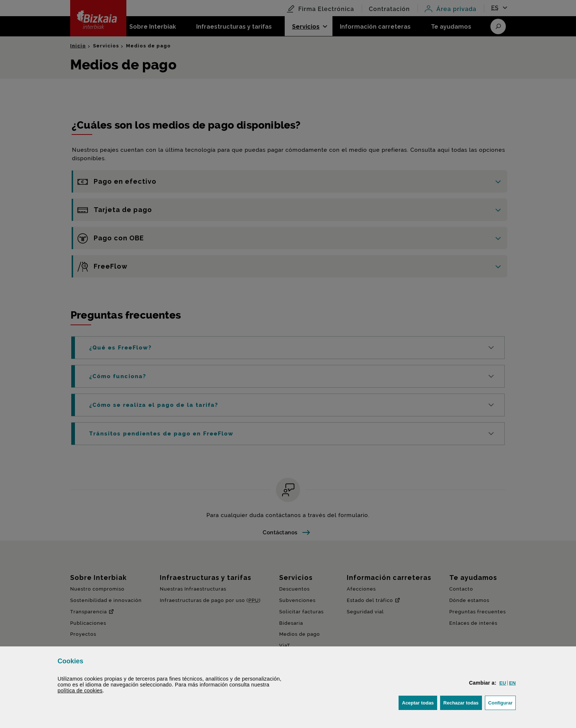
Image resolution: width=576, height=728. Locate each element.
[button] (503, 683)
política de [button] (80, 691)
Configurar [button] (502, 702)
